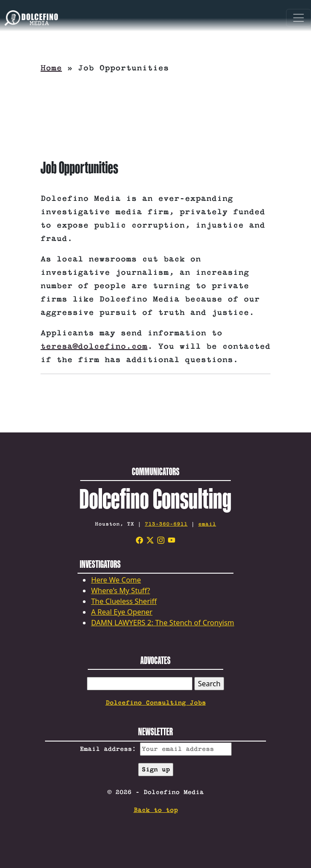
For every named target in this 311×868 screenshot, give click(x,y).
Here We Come (116, 580)
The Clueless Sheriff (124, 601)
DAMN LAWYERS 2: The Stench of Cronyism (162, 623)
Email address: (156, 749)
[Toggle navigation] (299, 18)
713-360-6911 (166, 524)
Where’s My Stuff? (120, 591)
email (207, 524)
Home (51, 68)
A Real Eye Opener (122, 612)
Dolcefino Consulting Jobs (156, 703)
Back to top (156, 810)
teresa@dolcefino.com (94, 346)
